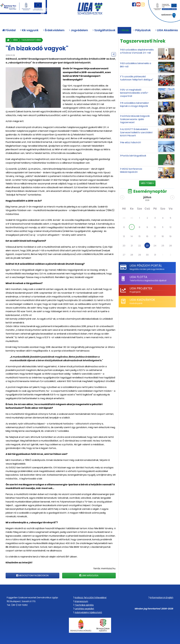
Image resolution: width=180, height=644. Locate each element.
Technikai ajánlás (83, 605)
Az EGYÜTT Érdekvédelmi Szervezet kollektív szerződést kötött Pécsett (136, 132)
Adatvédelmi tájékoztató (88, 612)
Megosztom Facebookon (32, 575)
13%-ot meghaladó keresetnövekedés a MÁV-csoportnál (134, 93)
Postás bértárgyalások (134, 156)
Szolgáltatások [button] (104, 30)
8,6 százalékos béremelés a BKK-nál (136, 65)
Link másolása (89, 575)
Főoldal (9, 30)
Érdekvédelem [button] (54, 30)
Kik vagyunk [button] (29, 30)
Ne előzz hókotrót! (131, 142)
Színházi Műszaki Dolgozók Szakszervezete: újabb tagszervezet (135, 119)
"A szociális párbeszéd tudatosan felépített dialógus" (137, 78)
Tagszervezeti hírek (31, 40)
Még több (147, 183)
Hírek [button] (124, 30)
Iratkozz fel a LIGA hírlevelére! (90, 598)
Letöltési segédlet (84, 609)
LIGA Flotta (138, 277)
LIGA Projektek (141, 288)
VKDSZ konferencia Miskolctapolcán (131, 170)
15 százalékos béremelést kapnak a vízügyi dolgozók (134, 104)
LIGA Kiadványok (142, 300)
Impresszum (81, 601)
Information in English (161, 598)
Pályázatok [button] (142, 30)
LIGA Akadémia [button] (166, 30)
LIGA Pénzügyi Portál (146, 266)
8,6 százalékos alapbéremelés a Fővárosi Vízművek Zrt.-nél (137, 51)
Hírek (15, 40)
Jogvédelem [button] (78, 30)
